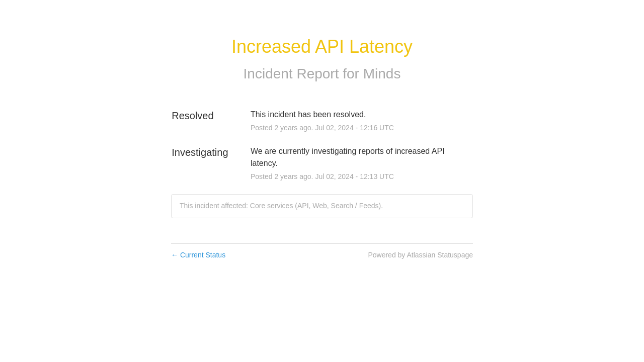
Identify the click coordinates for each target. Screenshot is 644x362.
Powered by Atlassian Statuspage (420, 255)
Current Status (198, 255)
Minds (382, 74)
